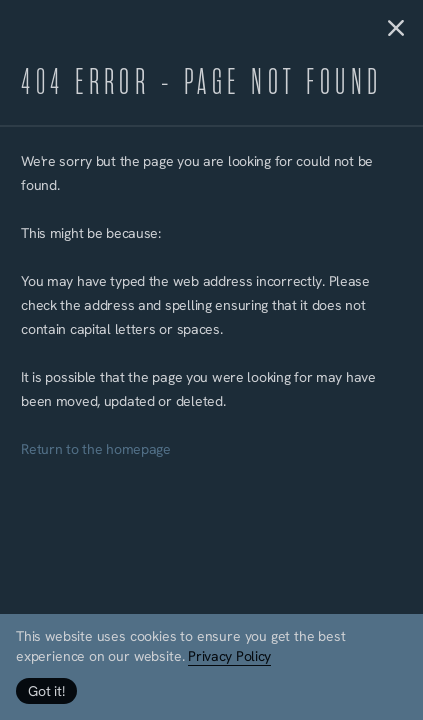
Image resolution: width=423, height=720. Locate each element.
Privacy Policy (229, 657)
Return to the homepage (96, 450)
